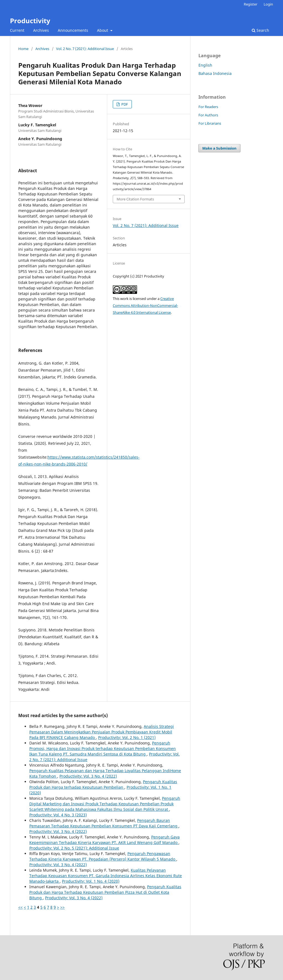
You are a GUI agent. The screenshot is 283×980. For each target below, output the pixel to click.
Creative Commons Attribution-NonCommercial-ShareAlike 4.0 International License (145, 305)
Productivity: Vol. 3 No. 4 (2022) (88, 776)
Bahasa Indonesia (215, 73)
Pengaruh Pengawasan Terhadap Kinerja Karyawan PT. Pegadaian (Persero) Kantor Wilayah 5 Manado (103, 856)
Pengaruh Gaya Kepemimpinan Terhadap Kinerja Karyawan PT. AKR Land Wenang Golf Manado (104, 840)
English (205, 65)
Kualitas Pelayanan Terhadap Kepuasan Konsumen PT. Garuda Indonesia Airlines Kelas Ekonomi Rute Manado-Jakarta (106, 876)
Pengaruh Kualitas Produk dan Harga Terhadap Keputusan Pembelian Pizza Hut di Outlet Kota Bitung (105, 892)
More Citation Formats (135, 199)
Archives (41, 30)
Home (23, 49)
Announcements (73, 30)
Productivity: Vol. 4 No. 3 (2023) (58, 815)
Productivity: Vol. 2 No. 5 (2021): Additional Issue (74, 848)
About (103, 30)
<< (20, 907)
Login (268, 4)
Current (17, 30)
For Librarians (210, 123)
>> (62, 907)
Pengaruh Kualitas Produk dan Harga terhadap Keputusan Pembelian (103, 784)
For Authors (208, 115)
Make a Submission (219, 148)
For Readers (208, 107)
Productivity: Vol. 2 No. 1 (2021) (127, 737)
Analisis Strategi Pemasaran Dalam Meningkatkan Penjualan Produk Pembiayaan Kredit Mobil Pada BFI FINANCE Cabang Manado (102, 732)
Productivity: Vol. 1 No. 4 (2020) (91, 881)
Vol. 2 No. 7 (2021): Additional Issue (85, 49)
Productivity (30, 21)
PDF (124, 104)
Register (251, 4)
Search (260, 30)
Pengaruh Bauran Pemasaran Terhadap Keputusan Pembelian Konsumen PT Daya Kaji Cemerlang (104, 823)
